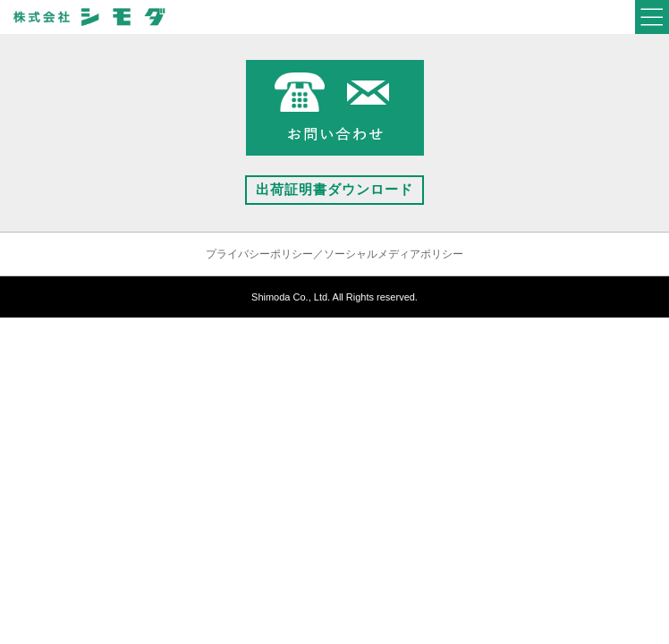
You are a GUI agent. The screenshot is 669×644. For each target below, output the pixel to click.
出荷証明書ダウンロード (334, 189)
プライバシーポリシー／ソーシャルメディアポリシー (334, 254)
